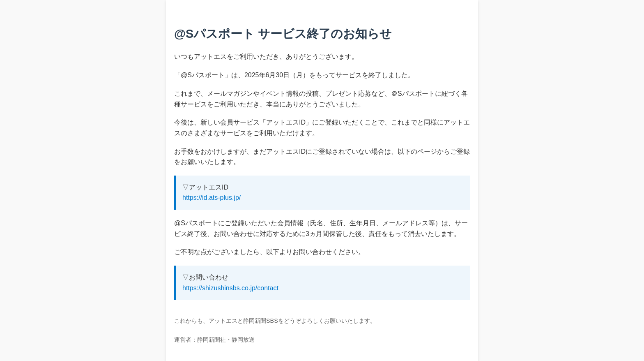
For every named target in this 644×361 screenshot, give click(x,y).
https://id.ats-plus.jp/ (212, 198)
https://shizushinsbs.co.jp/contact (230, 288)
